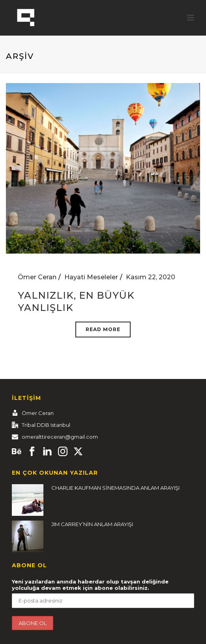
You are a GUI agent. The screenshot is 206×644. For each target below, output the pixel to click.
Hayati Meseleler (91, 277)
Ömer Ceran (37, 277)
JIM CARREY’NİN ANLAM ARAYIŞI (92, 524)
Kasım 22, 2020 (151, 277)
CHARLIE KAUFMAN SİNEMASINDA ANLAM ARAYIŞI (115, 488)
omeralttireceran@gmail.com (60, 437)
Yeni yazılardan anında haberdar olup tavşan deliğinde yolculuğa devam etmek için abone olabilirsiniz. (90, 585)
